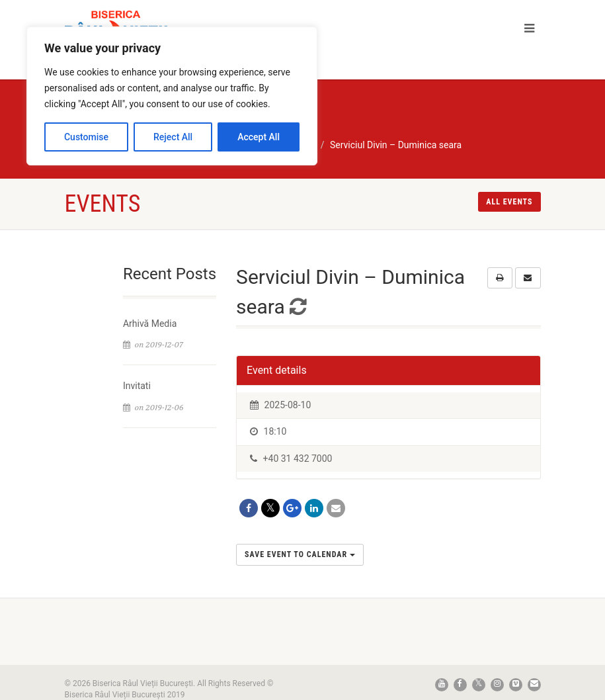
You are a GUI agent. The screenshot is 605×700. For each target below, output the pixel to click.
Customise (86, 137)
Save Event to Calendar (300, 554)
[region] (172, 96)
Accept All (259, 137)
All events (509, 202)
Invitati (137, 386)
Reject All (173, 137)
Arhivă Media (150, 324)
